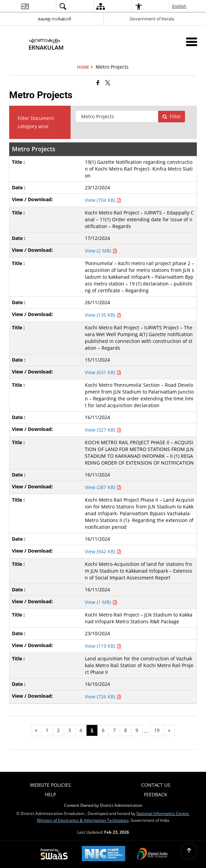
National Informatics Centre (163, 813)
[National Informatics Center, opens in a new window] (104, 854)
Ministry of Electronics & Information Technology (83, 820)
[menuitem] (25, 6)
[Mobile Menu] (192, 42)
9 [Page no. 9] (137, 730)
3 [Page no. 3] (70, 730)
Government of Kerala (152, 19)
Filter (172, 116)
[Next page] (169, 730)
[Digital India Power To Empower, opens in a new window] (152, 854)
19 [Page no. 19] (157, 730)
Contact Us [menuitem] (156, 785)
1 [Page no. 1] (47, 730)
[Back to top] (189, 851)
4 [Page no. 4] (81, 730)
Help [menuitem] (50, 794)
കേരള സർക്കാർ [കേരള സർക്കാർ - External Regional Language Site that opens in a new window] (54, 19)
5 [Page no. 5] (92, 730)
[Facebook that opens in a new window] (98, 83)
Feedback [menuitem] (156, 794)
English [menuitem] (180, 6)
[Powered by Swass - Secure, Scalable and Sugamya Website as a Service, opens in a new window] (54, 854)
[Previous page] (36, 730)
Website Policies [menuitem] (50, 785)
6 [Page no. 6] (103, 730)
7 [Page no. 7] (114, 730)
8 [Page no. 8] (126, 730)
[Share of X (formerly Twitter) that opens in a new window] (108, 83)
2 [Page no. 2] (58, 730)
